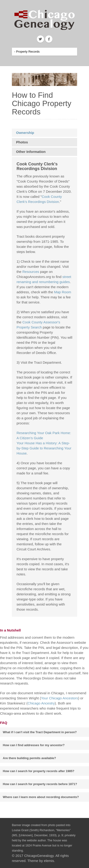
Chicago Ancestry (41, 703)
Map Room (63, 292)
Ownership (25, 133)
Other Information (31, 152)
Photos (22, 142)
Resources (31, 272)
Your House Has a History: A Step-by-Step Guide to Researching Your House (44, 448)
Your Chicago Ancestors (60, 698)
